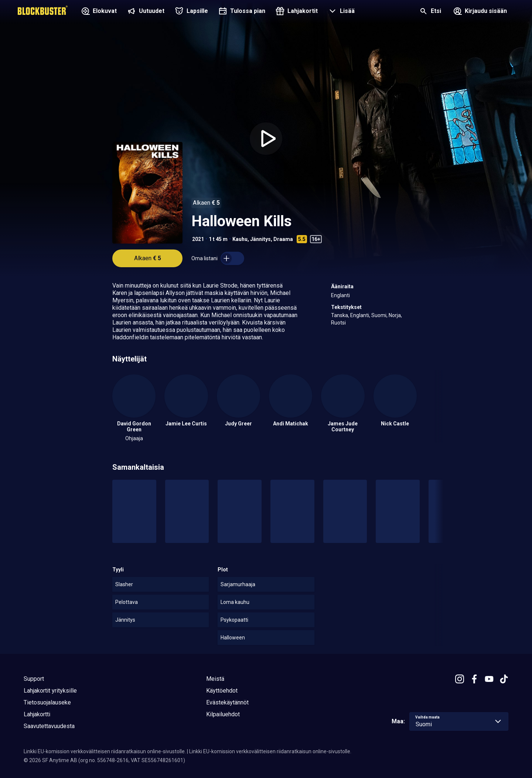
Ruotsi (338, 323)
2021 (198, 239)
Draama (283, 239)
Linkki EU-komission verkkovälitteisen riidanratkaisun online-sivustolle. (105, 751)
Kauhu (240, 239)
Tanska (340, 315)
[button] (341, 12)
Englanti (340, 295)
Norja (395, 315)
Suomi (379, 315)
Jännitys (260, 239)
